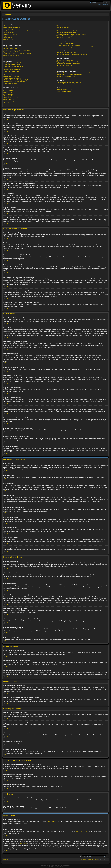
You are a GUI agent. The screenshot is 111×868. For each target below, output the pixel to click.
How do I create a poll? (9, 68)
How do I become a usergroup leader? (67, 32)
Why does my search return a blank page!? (68, 64)
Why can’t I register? (9, 39)
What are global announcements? (12, 96)
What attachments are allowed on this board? (69, 82)
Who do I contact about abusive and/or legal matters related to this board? (76, 93)
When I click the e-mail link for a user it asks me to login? (18, 57)
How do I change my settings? (11, 47)
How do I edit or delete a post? (11, 65)
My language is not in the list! (11, 52)
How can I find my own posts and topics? (67, 67)
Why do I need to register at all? (12, 27)
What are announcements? (10, 98)
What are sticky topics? (9, 99)
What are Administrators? (63, 26)
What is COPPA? (8, 38)
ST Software (57, 867)
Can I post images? (8, 94)
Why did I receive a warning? (11, 76)
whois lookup (23, 843)
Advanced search (103, 4)
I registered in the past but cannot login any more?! (17, 36)
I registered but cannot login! (11, 34)
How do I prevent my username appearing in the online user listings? (22, 31)
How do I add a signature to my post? (13, 66)
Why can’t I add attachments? (11, 75)
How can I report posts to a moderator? (14, 78)
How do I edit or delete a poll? (11, 71)
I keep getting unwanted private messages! (68, 45)
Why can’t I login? (8, 26)
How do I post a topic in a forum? (12, 63)
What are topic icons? (9, 103)
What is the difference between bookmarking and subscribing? (73, 73)
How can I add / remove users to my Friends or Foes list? (72, 54)
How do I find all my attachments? (66, 84)
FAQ (51, 11)
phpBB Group (52, 821)
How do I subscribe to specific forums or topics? (69, 75)
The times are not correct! (10, 48)
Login (60, 11)
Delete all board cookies (93, 860)
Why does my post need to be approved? (14, 82)
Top (6, 119)
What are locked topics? (10, 101)
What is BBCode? (8, 89)
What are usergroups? (63, 29)
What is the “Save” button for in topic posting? (16, 80)
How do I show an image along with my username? (17, 54)
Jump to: (79, 856)
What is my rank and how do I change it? (14, 55)
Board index (8, 14)
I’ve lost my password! (9, 32)
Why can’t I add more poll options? (13, 70)
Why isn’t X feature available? (64, 91)
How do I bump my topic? (10, 83)
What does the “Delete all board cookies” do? (15, 41)
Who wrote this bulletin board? (65, 90)
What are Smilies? (8, 92)
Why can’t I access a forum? (11, 73)
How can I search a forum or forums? (66, 60)
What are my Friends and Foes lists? (66, 53)
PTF (63, 867)
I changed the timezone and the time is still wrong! (17, 50)
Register (55, 11)
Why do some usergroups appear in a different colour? (71, 34)
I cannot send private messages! (65, 43)
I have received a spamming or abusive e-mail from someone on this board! (77, 47)
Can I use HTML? (8, 91)
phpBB (48, 865)
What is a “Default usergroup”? (65, 36)
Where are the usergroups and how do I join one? (70, 31)
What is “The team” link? (63, 38)
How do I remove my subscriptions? (66, 76)
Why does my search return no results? (67, 62)
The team (84, 860)
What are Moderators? (63, 27)
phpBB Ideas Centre (82, 831)
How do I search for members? (65, 65)
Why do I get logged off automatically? (13, 29)
